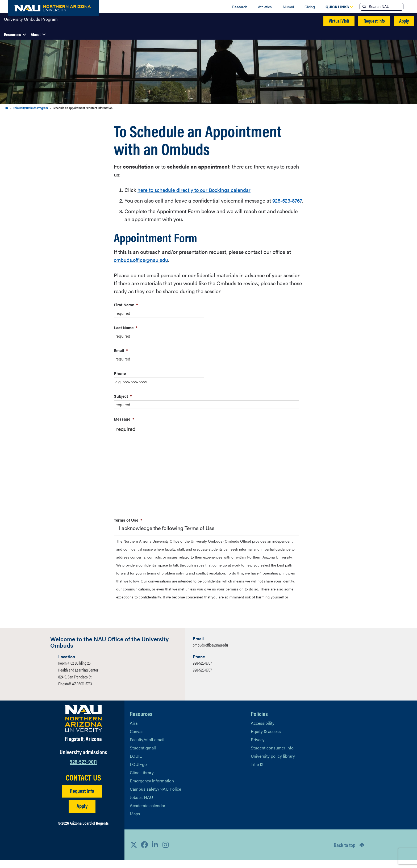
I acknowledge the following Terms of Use (166, 536)
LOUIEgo (138, 772)
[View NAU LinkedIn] (155, 853)
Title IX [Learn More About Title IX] (257, 772)
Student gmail (143, 756)
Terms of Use (128, 528)
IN (7, 108)
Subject (123, 404)
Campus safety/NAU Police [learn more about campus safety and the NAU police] (155, 797)
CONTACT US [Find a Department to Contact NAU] (83, 785)
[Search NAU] (385, 7)
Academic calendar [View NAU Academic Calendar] (148, 813)
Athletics (265, 7)
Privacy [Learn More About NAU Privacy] (258, 747)
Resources (12, 34)
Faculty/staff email (147, 747)
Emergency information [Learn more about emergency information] (152, 789)
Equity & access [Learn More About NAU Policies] (266, 739)
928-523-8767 (202, 671)
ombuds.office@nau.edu (142, 268)
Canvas (137, 739)
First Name (126, 313)
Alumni (288, 7)
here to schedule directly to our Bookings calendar (195, 190)
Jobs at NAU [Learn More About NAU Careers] (141, 805)
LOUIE (136, 764)
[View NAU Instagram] (166, 853)
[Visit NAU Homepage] (83, 727)
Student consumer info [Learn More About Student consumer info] (272, 756)
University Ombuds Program (31, 21)
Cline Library (142, 780)
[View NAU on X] (134, 853)
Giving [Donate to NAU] (310, 7)
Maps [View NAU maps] (135, 822)
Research (240, 7)
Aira (134, 731)
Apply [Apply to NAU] (82, 814)
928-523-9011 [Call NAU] (83, 769)
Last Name (126, 335)
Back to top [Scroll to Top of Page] (345, 853)
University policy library (273, 764)
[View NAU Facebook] (144, 853)
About (36, 34)
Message (124, 427)
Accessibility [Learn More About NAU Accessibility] (263, 731)
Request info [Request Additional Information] (82, 798)
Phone (120, 381)
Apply (404, 21)
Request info (374, 21)
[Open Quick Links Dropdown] (337, 7)
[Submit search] (364, 7)
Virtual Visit (339, 21)
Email (121, 358)
